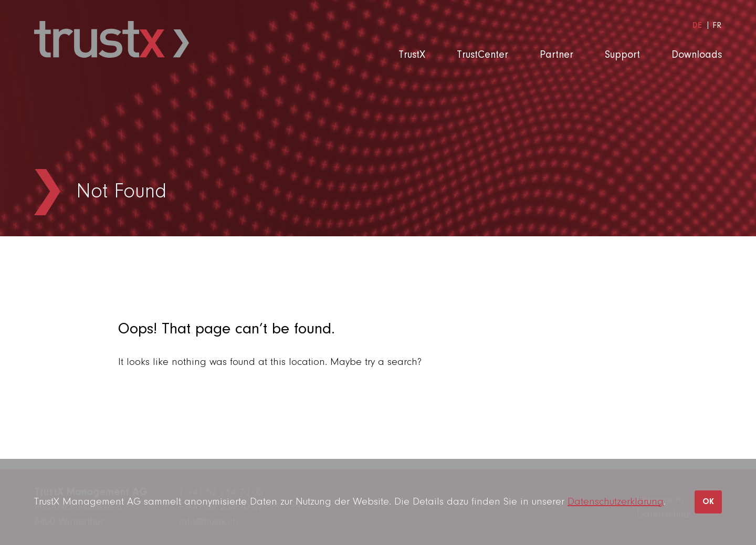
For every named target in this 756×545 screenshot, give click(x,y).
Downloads (697, 55)
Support (622, 55)
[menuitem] (697, 26)
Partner (556, 55)
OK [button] (708, 502)
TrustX (412, 55)
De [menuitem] (697, 26)
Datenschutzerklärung (616, 502)
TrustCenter (482, 55)
